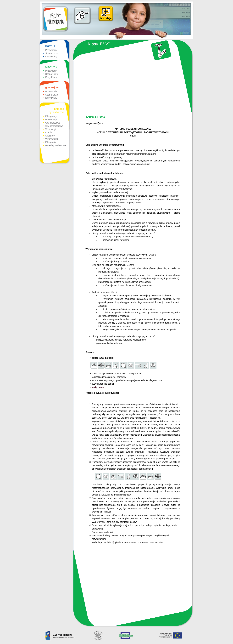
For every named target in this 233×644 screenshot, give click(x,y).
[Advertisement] (133, 88)
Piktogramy (51, 116)
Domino (49, 132)
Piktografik (51, 142)
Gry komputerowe (54, 126)
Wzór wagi (51, 129)
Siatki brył (50, 136)
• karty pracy (97, 387)
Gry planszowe (53, 123)
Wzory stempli (52, 139)
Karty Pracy (51, 57)
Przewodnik (51, 50)
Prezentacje (51, 120)
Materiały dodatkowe (56, 145)
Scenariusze (52, 53)
